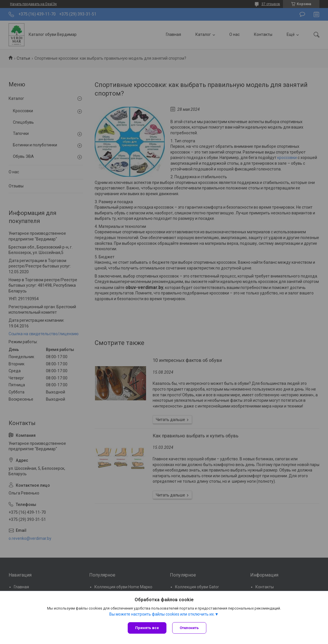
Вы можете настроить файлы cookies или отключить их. (162, 614)
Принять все (147, 628)
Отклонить (189, 628)
